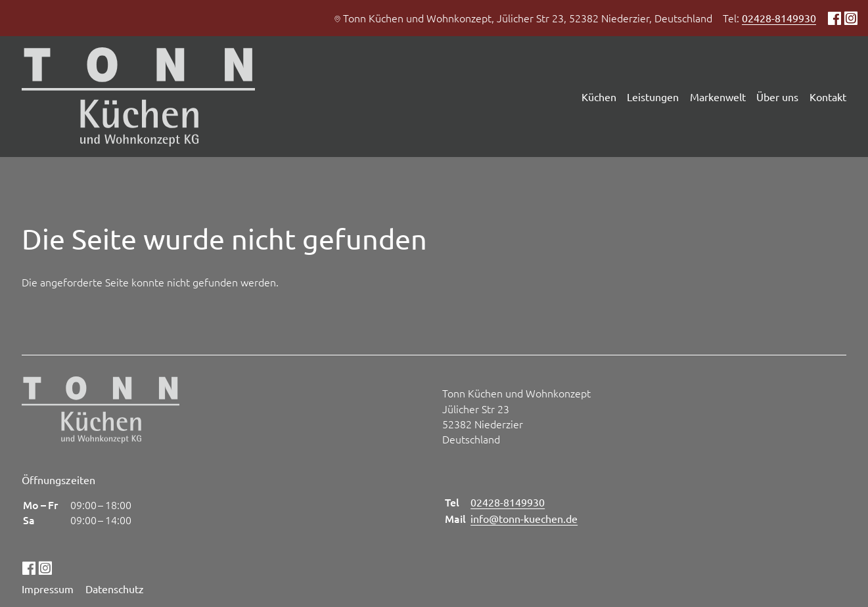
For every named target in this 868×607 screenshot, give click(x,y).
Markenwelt (718, 97)
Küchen (599, 97)
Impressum (48, 589)
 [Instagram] (851, 17)
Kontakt (828, 97)
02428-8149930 (779, 18)
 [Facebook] (834, 17)
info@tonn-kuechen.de (524, 518)
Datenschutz (115, 589)
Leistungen (653, 97)
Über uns (777, 97)
